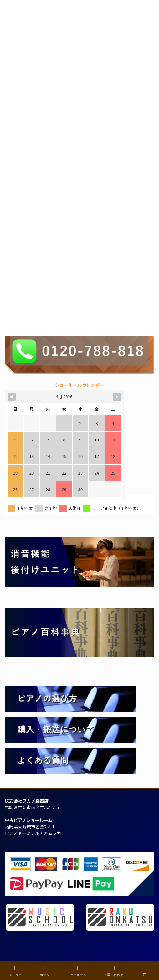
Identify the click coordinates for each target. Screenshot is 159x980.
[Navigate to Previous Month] (12, 397)
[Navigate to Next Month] (117, 397)
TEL (146, 971)
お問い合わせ (114, 971)
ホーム (44, 971)
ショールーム (77, 971)
